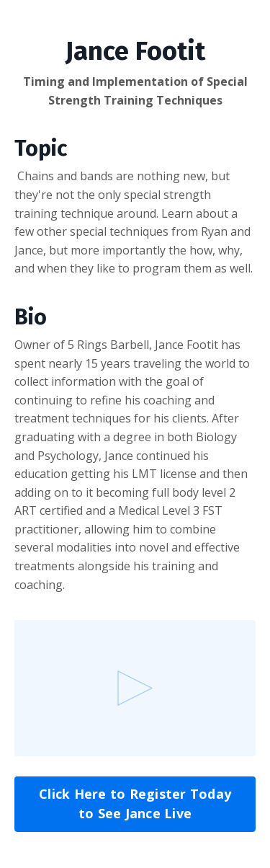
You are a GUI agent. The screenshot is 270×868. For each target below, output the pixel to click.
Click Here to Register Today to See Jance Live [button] (135, 803)
